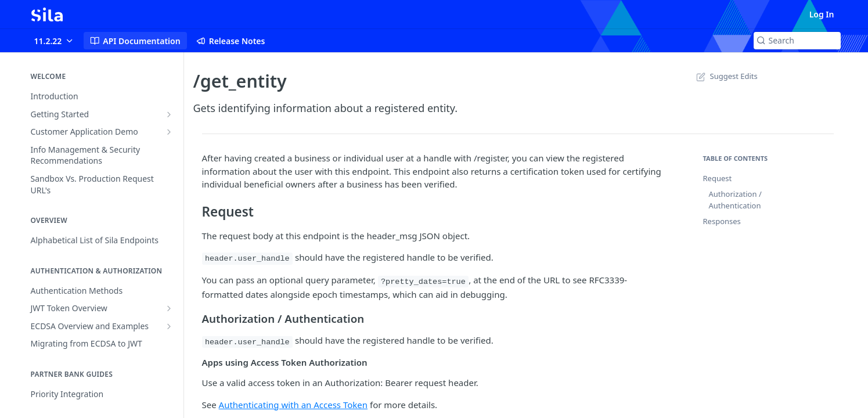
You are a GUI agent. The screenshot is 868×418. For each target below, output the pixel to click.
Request (718, 178)
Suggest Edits (726, 76)
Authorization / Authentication (735, 200)
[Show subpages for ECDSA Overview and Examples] (169, 326)
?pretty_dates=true (423, 281)
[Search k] (797, 41)
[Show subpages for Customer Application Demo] (169, 132)
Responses (722, 221)
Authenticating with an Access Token (293, 405)
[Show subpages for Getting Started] (169, 114)
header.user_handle (247, 259)
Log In (822, 14)
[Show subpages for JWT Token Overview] (169, 308)
